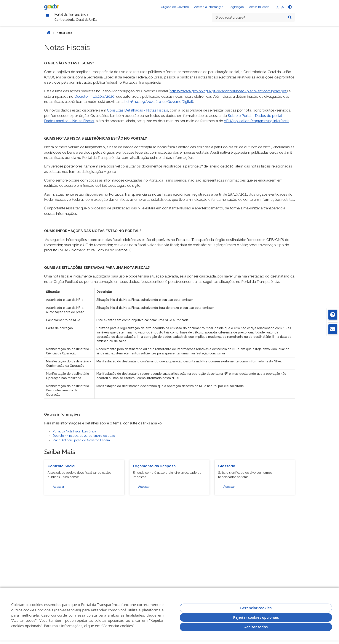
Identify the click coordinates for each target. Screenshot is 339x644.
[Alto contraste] (290, 7)
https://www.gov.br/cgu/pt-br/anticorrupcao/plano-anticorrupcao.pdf (228, 94)
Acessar (58, 489)
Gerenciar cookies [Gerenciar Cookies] (256, 608)
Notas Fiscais (64, 35)
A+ (278, 7)
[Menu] (48, 16)
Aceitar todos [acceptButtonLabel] (256, 627)
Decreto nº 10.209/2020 (94, 99)
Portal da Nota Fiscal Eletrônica (74, 434)
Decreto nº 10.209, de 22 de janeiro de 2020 (84, 438)
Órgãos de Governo (175, 7)
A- (283, 7)
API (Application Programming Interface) (256, 123)
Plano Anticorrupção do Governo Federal (82, 443)
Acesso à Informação (209, 7)
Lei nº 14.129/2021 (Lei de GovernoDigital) (159, 104)
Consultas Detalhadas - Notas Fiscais (138, 113)
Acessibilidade (259, 7)
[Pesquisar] (290, 17)
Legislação (236, 7)
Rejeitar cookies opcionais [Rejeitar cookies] (256, 617)
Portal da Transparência (83, 16)
